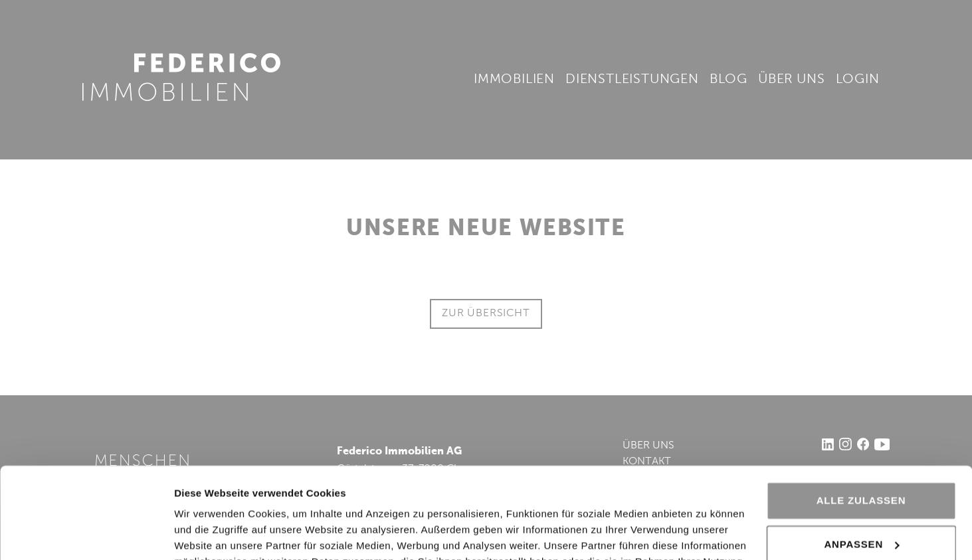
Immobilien (514, 80)
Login (858, 80)
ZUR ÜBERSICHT (486, 314)
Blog (729, 80)
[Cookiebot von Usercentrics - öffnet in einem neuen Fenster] (86, 534)
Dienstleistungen (632, 80)
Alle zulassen (861, 420)
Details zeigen (208, 534)
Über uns (791, 80)
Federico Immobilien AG (182, 77)
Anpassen (861, 463)
